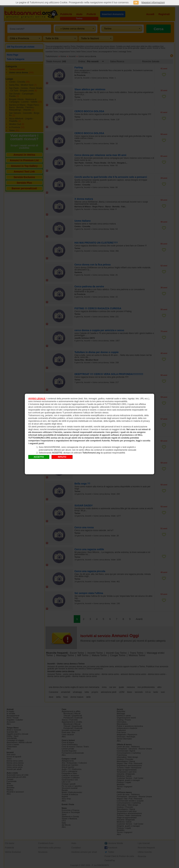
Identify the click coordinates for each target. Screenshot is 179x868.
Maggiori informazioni (153, 2)
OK (136, 3)
